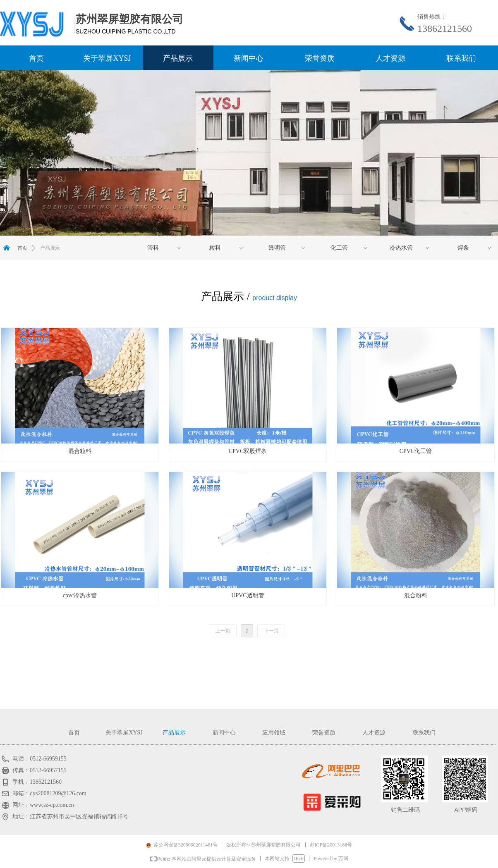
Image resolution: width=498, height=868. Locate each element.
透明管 (287, 248)
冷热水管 (410, 248)
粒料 (227, 248)
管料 (165, 248)
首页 (22, 248)
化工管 (349, 248)
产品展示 (50, 248)
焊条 (475, 248)
